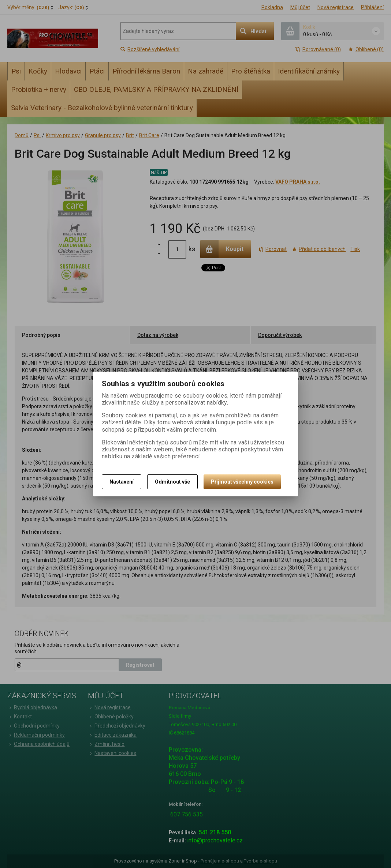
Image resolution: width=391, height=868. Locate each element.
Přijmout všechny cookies (242, 482)
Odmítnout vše (172, 482)
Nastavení (122, 482)
